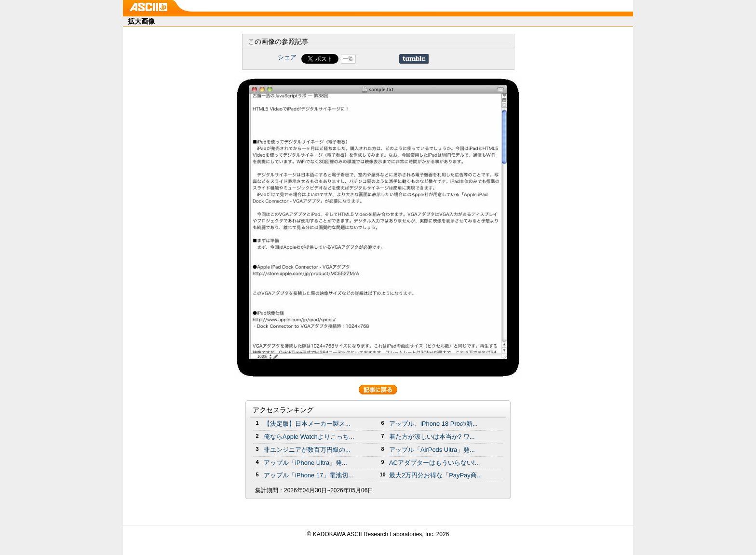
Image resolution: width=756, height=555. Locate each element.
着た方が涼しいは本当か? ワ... (432, 437)
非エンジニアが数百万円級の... (307, 450)
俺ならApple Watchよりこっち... (309, 437)
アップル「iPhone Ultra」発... (305, 463)
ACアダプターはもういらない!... (434, 463)
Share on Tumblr (414, 59)
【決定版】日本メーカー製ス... (307, 424)
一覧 (348, 59)
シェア (287, 57)
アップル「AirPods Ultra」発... (432, 450)
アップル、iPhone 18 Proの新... (433, 424)
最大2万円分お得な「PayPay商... (436, 475)
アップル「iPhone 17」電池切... (309, 475)
